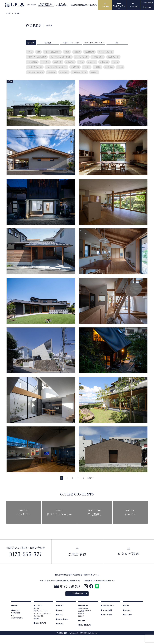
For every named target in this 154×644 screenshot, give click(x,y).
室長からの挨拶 (83, 617)
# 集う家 (77, 52)
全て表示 (31, 43)
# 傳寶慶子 (51, 72)
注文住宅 (48, 43)
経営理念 (81, 622)
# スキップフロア (81, 57)
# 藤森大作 (70, 62)
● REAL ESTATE (40, 632)
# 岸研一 (87, 67)
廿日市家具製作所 (17, 627)
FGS (13, 624)
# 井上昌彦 (45, 62)
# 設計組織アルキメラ (35, 72)
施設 (117, 43)
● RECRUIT (127, 619)
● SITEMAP (127, 624)
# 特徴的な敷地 (98, 57)
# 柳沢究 (97, 67)
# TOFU (115, 62)
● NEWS (126, 615)
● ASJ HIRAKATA (85, 634)
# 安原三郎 (75, 67)
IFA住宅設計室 (16, 622)
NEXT (90, 478)
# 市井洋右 (64, 72)
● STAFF (82, 629)
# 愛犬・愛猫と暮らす (52, 52)
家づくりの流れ (39, 625)
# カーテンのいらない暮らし (61, 57)
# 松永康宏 (109, 67)
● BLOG (59, 624)
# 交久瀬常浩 (32, 62)
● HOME (15, 615)
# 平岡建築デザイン (79, 72)
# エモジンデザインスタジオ (56, 67)
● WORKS (60, 615)
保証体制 (36, 627)
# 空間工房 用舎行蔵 (35, 67)
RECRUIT (81, 625)
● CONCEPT (16, 619)
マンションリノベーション (94, 43)
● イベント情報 (106, 619)
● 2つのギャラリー (107, 615)
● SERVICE (38, 615)
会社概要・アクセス (85, 620)
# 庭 (38, 52)
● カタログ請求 (106, 624)
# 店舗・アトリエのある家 (37, 57)
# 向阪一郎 (92, 62)
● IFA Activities (62, 628)
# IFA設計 (94, 72)
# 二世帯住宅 (89, 52)
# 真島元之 (58, 62)
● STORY (60, 619)
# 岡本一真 (104, 62)
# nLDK (120, 67)
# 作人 (81, 62)
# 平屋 (30, 52)
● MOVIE (59, 633)
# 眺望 (67, 52)
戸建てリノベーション (71, 43)
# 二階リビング (113, 57)
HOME (8, 13)
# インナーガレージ (106, 52)
